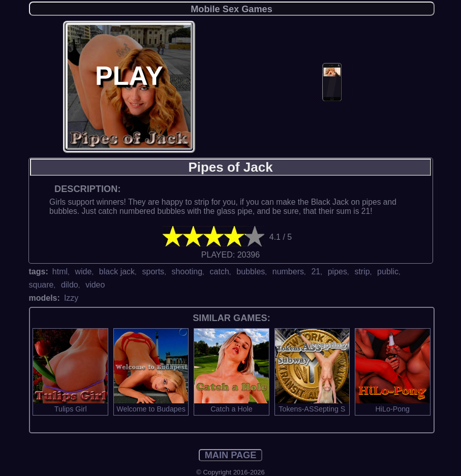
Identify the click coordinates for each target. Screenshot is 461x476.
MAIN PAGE (231, 455)
